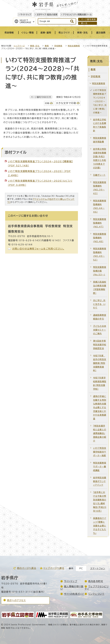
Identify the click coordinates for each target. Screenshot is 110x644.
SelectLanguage (25, 21)
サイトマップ (26, 15)
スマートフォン (98, 568)
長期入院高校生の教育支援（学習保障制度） (100, 287)
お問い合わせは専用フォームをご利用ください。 (38, 249)
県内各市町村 (96, 581)
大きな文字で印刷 (66, 103)
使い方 (84, 23)
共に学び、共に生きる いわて (99, 304)
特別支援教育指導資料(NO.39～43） (100, 188)
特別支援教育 (74, 46)
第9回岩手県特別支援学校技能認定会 (100, 345)
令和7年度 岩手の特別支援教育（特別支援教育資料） (100, 363)
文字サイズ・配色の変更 (47, 15)
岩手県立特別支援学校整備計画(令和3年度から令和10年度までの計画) (100, 158)
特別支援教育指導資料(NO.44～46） (100, 206)
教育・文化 (35, 46)
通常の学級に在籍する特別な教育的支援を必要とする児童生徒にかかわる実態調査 (100, 407)
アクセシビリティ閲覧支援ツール (77, 15)
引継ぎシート (99, 175)
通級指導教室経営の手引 (100, 317)
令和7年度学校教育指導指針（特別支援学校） (100, 383)
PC (81, 568)
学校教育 (58, 46)
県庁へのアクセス (16, 600)
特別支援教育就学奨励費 (100, 140)
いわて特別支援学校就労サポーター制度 (100, 452)
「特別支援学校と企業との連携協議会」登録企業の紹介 (100, 433)
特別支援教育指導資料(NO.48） (100, 238)
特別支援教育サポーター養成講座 (100, 467)
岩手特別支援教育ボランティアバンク (100, 481)
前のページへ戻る (27, 568)
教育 (47, 46)
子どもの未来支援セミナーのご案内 (100, 330)
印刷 (47, 103)
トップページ (19, 46)
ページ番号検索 (88, 19)
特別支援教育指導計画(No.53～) (100, 271)
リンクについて (96, 594)
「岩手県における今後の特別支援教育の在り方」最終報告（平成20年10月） (100, 502)
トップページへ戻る (54, 568)
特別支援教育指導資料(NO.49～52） (100, 254)
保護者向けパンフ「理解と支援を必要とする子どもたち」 (100, 526)
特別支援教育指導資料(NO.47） (100, 223)
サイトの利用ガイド (74, 594)
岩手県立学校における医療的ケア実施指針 (100, 125)
